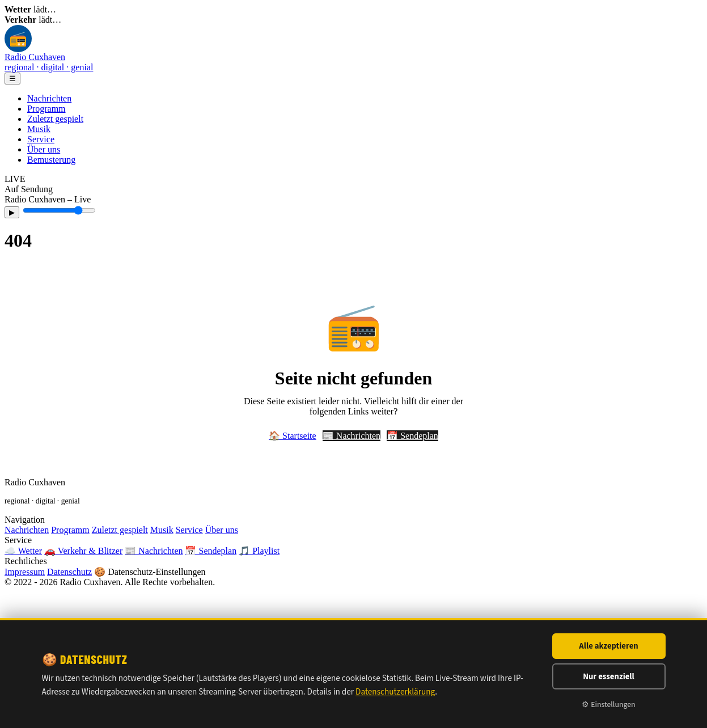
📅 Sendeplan (412, 436)
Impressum (25, 572)
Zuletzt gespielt (55, 119)
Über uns (44, 149)
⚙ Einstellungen (608, 704)
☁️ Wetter (23, 551)
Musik (39, 129)
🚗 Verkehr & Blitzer (83, 551)
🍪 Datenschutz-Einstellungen (150, 572)
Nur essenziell (609, 677)
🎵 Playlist (259, 551)
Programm (46, 109)
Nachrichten (49, 98)
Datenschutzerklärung (395, 692)
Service (41, 139)
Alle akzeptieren (608, 646)
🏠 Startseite (293, 436)
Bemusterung (51, 160)
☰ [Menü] (12, 79)
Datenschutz (69, 572)
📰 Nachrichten (352, 436)
